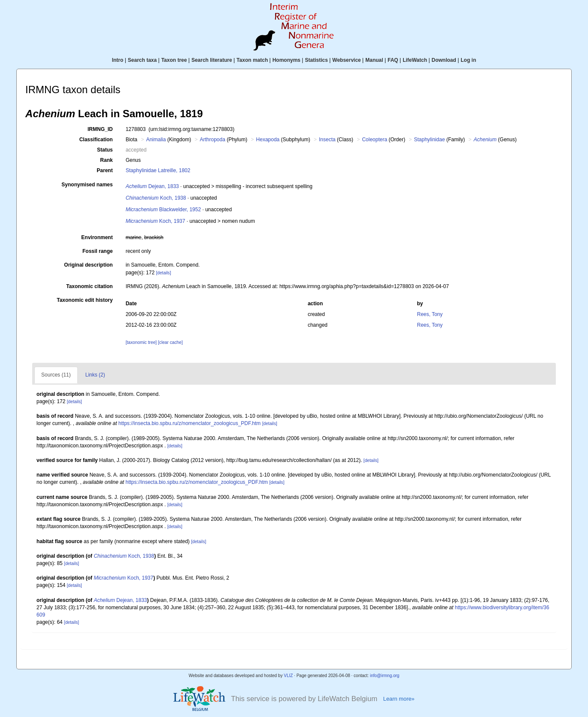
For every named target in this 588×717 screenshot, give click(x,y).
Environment (97, 237)
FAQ (393, 60)
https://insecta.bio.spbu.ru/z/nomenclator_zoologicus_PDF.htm (190, 423)
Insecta (327, 140)
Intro (118, 60)
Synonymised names (87, 185)
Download (444, 60)
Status (105, 150)
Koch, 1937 (156, 221)
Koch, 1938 (156, 198)
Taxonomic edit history (85, 300)
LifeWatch (415, 60)
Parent (105, 170)
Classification (96, 140)
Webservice (347, 60)
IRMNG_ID (100, 129)
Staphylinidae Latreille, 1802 (158, 170)
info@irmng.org (385, 676)
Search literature (212, 60)
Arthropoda (212, 140)
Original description (88, 265)
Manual (374, 60)
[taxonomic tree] (141, 342)
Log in (468, 60)
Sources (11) (56, 375)
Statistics (316, 60)
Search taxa (142, 60)
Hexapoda (268, 140)
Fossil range (98, 251)
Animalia (156, 140)
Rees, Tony (430, 314)
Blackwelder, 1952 (163, 210)
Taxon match (252, 60)
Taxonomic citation (89, 286)
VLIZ (288, 676)
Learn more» (399, 699)
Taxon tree (174, 60)
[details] (163, 273)
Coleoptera (374, 140)
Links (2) (95, 375)
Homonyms (286, 60)
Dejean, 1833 (152, 186)
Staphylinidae (430, 140)
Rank (106, 160)
